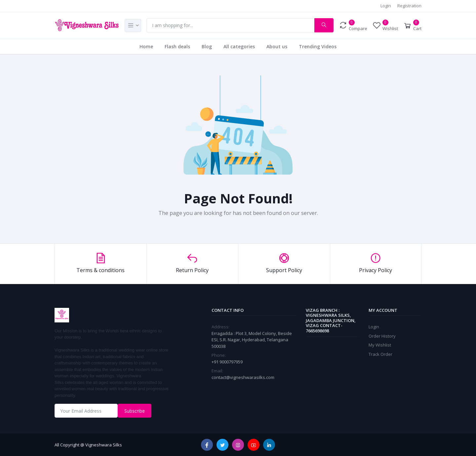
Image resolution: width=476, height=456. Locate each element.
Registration (409, 6)
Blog (207, 46)
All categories (239, 46)
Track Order (380, 354)
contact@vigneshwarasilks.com (243, 377)
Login (386, 6)
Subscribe (135, 411)
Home (146, 46)
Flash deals (177, 46)
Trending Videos (318, 46)
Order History (382, 336)
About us (277, 46)
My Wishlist (380, 345)
